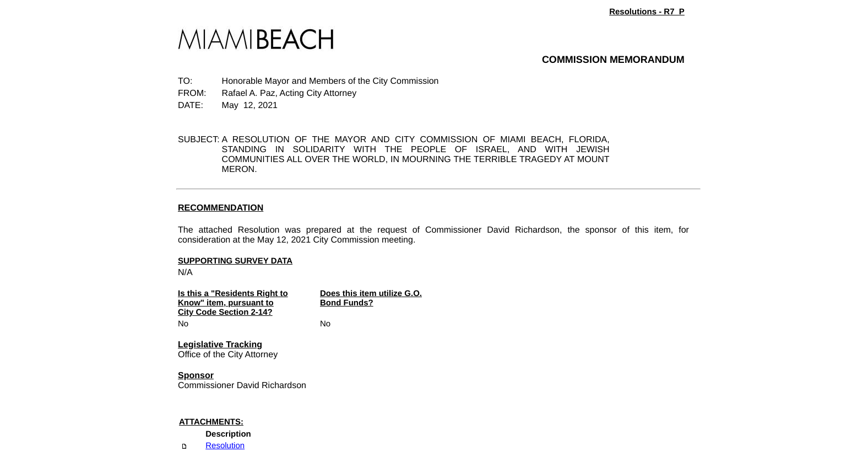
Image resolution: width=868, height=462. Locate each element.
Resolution (225, 446)
